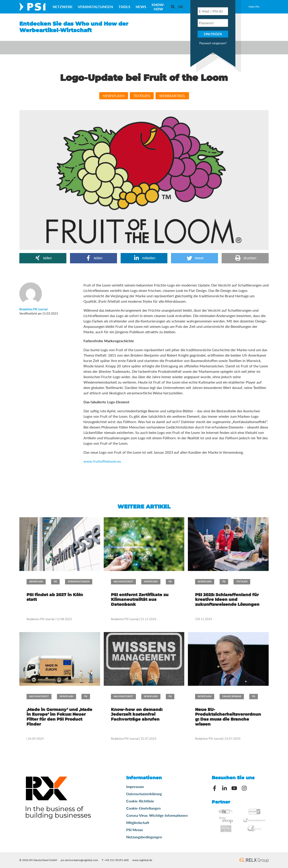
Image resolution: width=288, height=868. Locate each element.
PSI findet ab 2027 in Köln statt (55, 597)
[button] (43, 258)
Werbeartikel (172, 96)
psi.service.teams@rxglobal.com (79, 860)
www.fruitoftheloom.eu (102, 461)
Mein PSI (254, 7)
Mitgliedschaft (138, 822)
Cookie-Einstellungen (143, 808)
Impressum (135, 787)
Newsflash (114, 96)
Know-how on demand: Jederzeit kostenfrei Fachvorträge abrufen (137, 714)
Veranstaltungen (95, 7)
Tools (124, 7)
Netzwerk (63, 7)
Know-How (158, 7)
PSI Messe (135, 830)
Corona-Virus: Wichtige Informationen (157, 815)
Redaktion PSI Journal (41, 619)
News (141, 7)
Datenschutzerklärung (144, 794)
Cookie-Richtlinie (140, 801)
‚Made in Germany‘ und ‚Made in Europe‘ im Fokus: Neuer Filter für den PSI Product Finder (59, 717)
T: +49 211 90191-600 (115, 860)
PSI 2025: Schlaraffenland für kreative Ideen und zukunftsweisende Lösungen (227, 600)
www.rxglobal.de (142, 860)
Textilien (142, 96)
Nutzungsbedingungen (144, 837)
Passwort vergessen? (213, 43)
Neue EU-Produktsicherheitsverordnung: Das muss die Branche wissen (228, 717)
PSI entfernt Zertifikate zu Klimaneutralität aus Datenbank (140, 600)
